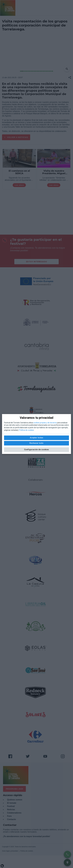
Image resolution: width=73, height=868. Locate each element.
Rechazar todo (36, 443)
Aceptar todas (37, 438)
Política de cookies (27, 430)
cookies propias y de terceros (45, 423)
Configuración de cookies (37, 450)
